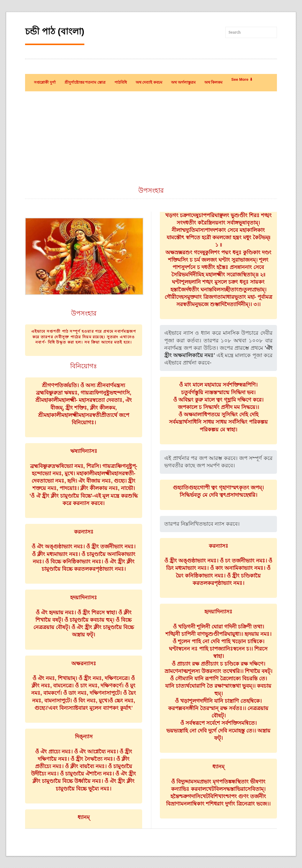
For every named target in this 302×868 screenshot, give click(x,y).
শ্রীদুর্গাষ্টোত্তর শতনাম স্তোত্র (85, 82)
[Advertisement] (151, 142)
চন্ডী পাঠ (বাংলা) (55, 31)
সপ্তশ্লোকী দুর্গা (45, 82)
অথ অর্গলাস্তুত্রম (183, 82)
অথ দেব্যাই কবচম (149, 82)
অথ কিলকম (214, 82)
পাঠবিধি (121, 82)
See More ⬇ (242, 79)
